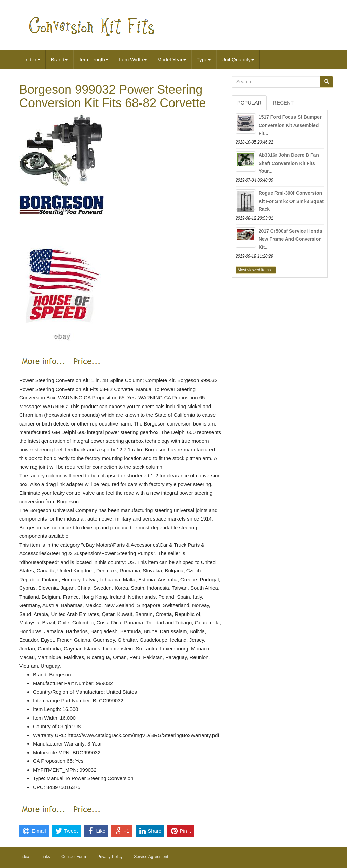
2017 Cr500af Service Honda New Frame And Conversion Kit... (290, 239)
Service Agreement (151, 857)
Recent (283, 103)
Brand (59, 60)
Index (32, 60)
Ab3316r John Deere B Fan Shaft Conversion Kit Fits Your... (289, 163)
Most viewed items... (256, 270)
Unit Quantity (238, 60)
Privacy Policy (110, 857)
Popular (249, 103)
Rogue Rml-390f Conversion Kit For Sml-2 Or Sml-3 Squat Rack (291, 201)
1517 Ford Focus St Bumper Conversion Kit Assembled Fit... (290, 125)
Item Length (93, 60)
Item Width (133, 60)
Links (45, 857)
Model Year (172, 60)
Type (204, 60)
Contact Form (74, 857)
